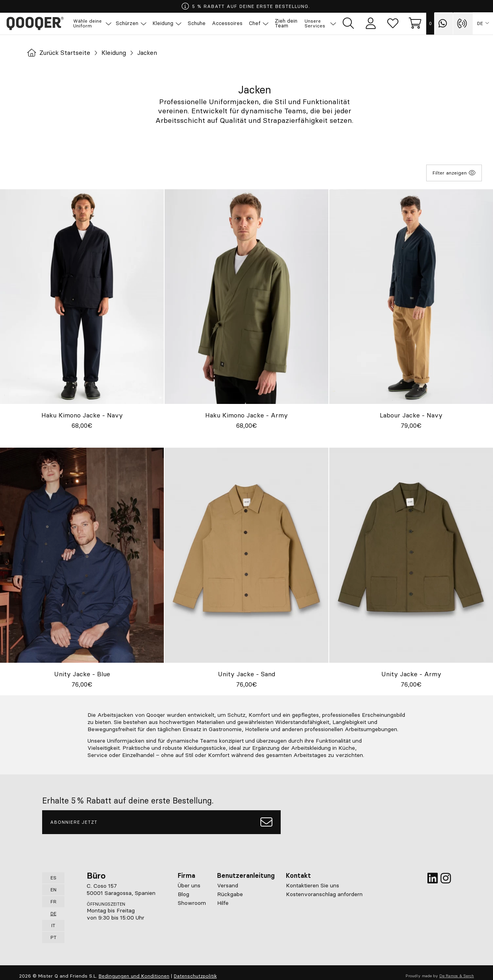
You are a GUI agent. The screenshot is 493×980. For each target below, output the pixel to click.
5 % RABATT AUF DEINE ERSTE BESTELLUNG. (246, 6)
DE (480, 24)
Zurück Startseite (60, 53)
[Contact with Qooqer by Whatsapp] (444, 24)
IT (53, 925)
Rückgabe (230, 894)
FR (53, 901)
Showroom (192, 903)
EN (53, 890)
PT (53, 937)
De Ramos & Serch (457, 976)
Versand (228, 885)
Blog (183, 894)
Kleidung (116, 53)
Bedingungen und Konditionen (134, 976)
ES (53, 878)
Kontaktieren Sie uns (312, 885)
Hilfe (223, 903)
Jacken (151, 53)
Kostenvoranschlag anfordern (324, 894)
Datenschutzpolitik (195, 976)
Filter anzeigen (454, 173)
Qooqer (36, 24)
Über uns (189, 885)
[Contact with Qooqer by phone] (463, 24)
